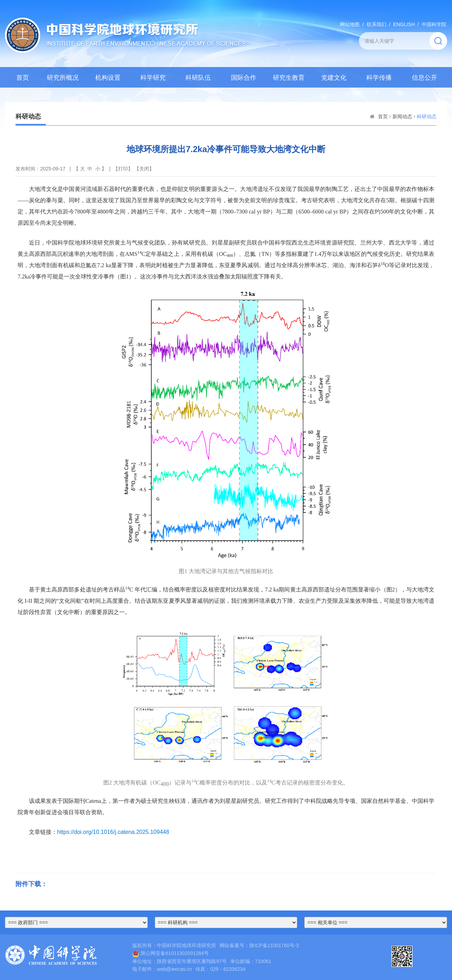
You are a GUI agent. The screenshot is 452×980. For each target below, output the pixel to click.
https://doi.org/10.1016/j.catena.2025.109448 (113, 832)
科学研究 (153, 78)
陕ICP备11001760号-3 (274, 945)
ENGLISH (404, 24)
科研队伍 (198, 78)
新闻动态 (402, 116)
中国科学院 (434, 24)
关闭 (144, 169)
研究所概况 (63, 78)
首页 (23, 78)
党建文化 (334, 78)
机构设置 (108, 78)
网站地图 (350, 24)
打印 (123, 169)
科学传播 (379, 78)
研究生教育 (289, 78)
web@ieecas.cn (174, 969)
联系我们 (377, 24)
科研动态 (427, 116)
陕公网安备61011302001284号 (170, 953)
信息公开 (424, 78)
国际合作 (244, 78)
